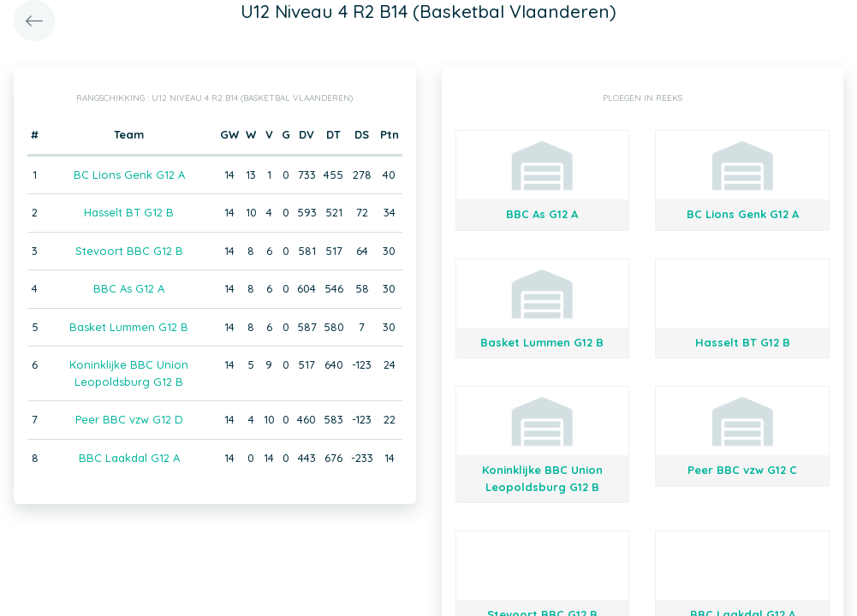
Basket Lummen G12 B (129, 327)
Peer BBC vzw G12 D (129, 419)
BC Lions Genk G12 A (129, 175)
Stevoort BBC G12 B (129, 251)
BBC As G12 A (129, 288)
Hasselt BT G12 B (129, 212)
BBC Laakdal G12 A (129, 458)
